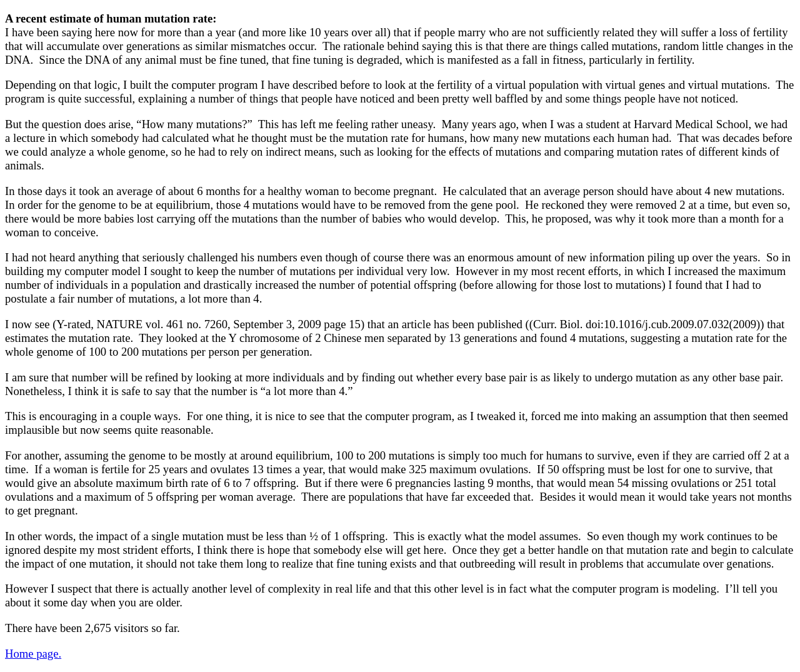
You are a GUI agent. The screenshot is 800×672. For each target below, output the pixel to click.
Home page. (33, 654)
